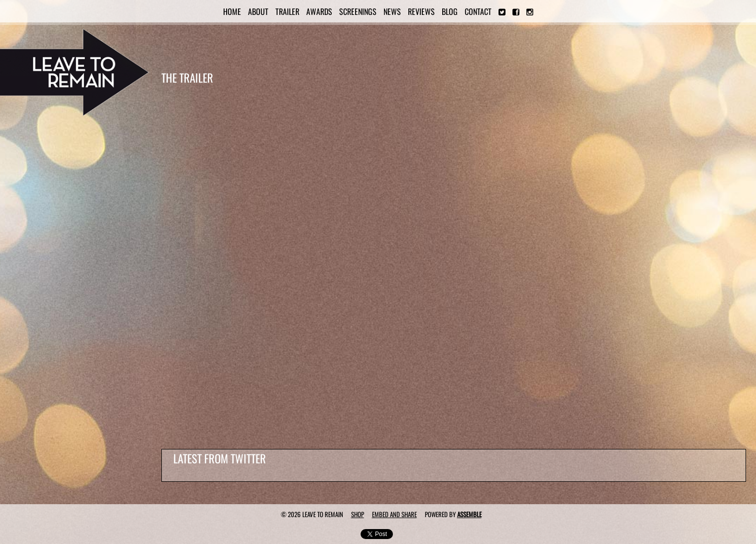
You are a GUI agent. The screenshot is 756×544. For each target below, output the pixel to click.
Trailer (287, 11)
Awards (319, 11)
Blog (450, 11)
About (258, 11)
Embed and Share (394, 514)
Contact (478, 11)
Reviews (421, 11)
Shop (358, 514)
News (392, 11)
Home (232, 11)
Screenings (358, 11)
